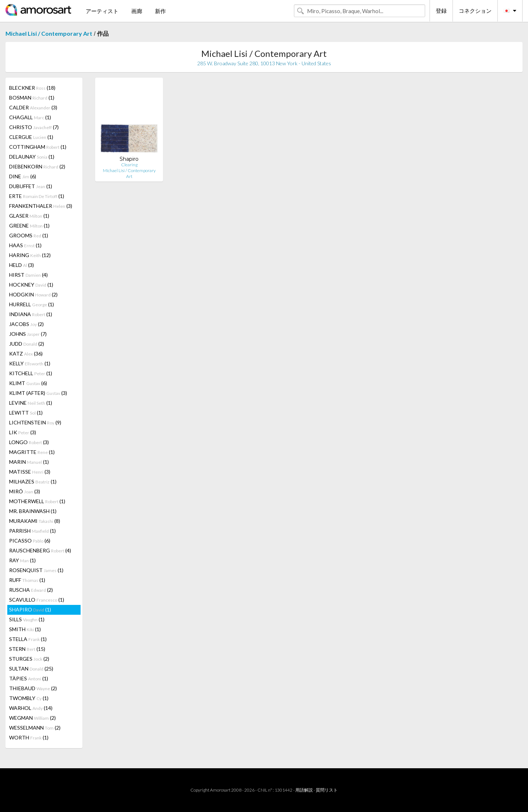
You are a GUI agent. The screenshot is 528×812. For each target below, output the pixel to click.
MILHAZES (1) (33, 481)
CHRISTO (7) (34, 127)
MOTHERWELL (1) (37, 501)
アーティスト (102, 11)
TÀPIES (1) (29, 678)
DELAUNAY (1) (32, 157)
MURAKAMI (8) (35, 521)
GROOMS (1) (29, 235)
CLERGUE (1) (31, 137)
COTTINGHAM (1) (38, 147)
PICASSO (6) (30, 541)
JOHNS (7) (28, 334)
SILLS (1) (27, 619)
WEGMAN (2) (32, 718)
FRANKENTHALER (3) (41, 206)
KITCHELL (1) (31, 373)
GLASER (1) (29, 216)
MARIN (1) (29, 462)
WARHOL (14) (31, 708)
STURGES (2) (29, 659)
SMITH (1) (25, 629)
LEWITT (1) (26, 413)
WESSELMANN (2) (35, 728)
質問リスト (327, 790)
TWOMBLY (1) (29, 698)
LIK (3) (23, 432)
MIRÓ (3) (25, 491)
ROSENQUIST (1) (36, 570)
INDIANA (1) (31, 314)
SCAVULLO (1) (37, 600)
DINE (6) (23, 176)
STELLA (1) (28, 639)
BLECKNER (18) (32, 88)
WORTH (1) (29, 737)
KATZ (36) (26, 353)
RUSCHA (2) (31, 590)
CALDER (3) (33, 107)
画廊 (137, 11)
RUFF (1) (27, 580)
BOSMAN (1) (32, 98)
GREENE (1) (29, 226)
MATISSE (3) (30, 472)
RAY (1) (22, 560)
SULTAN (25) (31, 669)
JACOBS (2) (26, 324)
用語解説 (304, 790)
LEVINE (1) (31, 403)
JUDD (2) (27, 344)
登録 (441, 11)
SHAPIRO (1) (30, 609)
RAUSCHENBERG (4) (40, 550)
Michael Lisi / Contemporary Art (49, 33)
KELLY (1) (30, 363)
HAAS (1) (25, 245)
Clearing (129, 165)
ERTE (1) (37, 196)
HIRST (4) (28, 275)
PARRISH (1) (32, 531)
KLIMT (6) (28, 383)
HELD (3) (22, 265)
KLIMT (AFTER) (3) (38, 393)
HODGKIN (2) (33, 294)
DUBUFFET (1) (31, 186)
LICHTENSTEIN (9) (35, 422)
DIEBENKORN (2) (37, 166)
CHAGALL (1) (30, 117)
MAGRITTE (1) (32, 452)
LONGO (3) (29, 442)
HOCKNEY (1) (31, 285)
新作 (160, 11)
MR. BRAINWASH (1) (33, 511)
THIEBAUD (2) (33, 688)
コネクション (475, 11)
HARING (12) (30, 255)
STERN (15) (27, 649)
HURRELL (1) (32, 304)
